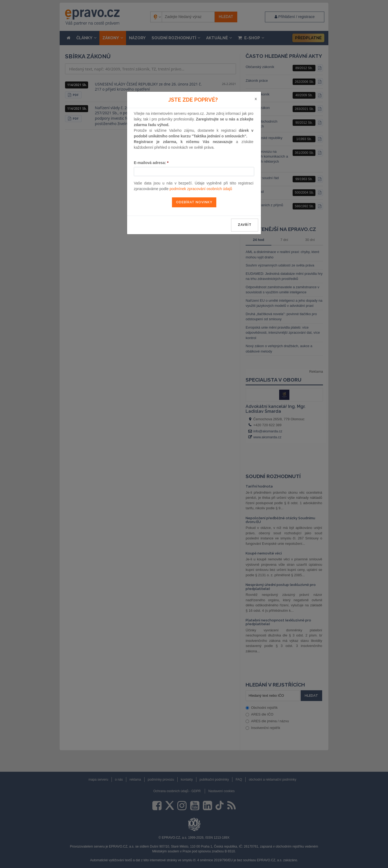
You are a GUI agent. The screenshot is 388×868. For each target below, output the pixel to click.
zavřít (245, 225)
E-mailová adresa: (151, 163)
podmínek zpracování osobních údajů (201, 189)
